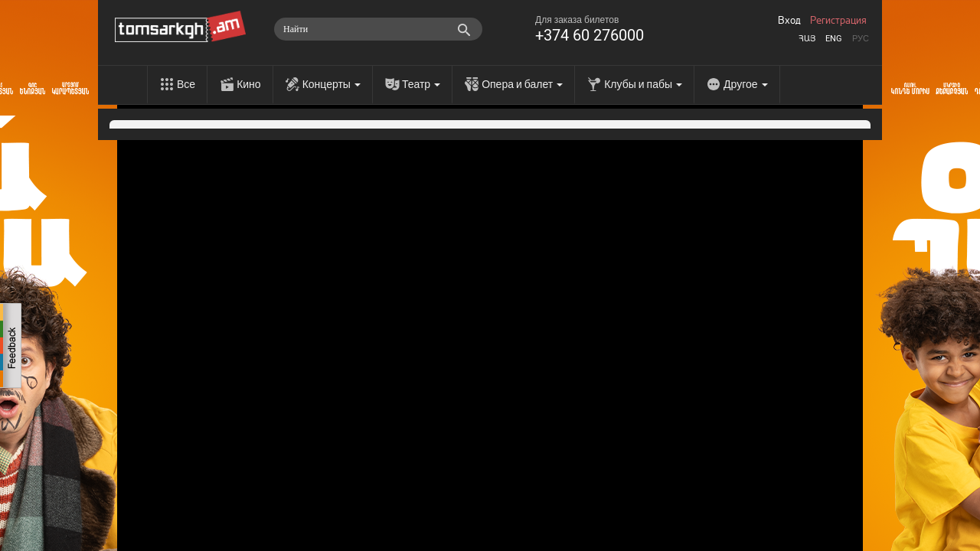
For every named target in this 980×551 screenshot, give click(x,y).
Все (186, 84)
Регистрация (838, 21)
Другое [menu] (745, 84)
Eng (834, 39)
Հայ (807, 39)
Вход (789, 21)
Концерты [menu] (332, 84)
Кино (249, 84)
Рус (861, 39)
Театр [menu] (421, 84)
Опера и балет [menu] (522, 84)
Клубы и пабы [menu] (643, 84)
